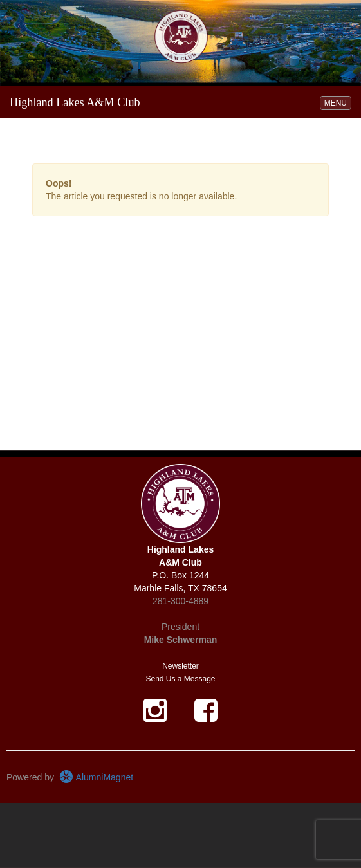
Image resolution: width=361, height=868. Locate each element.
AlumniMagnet (96, 777)
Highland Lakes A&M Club (75, 102)
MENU (338, 102)
